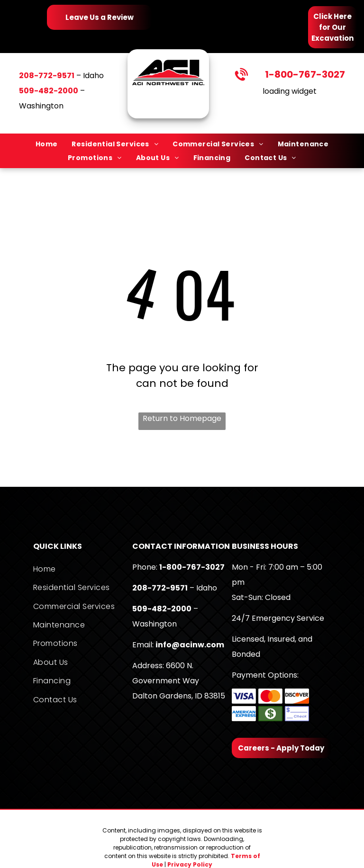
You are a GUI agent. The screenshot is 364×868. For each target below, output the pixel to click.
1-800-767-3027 (305, 74)
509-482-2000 (162, 609)
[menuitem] (47, 144)
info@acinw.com (190, 645)
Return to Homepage (182, 418)
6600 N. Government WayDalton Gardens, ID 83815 (179, 681)
